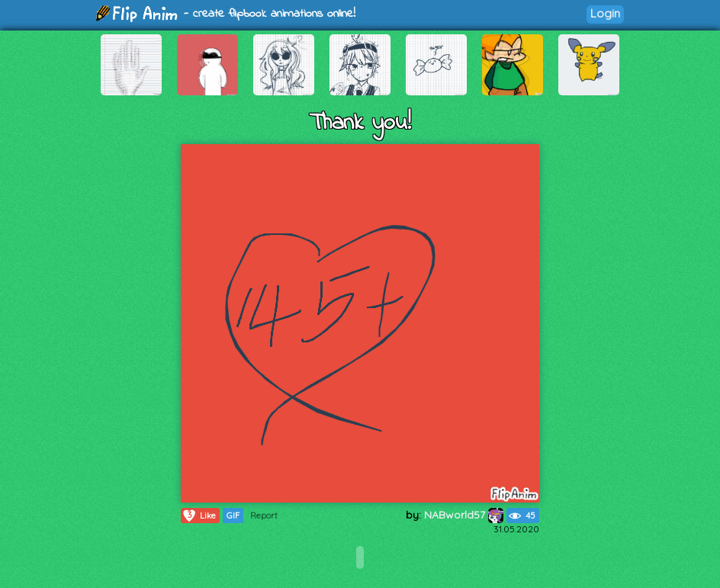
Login (605, 13)
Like (199, 516)
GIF (233, 516)
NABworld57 (464, 515)
